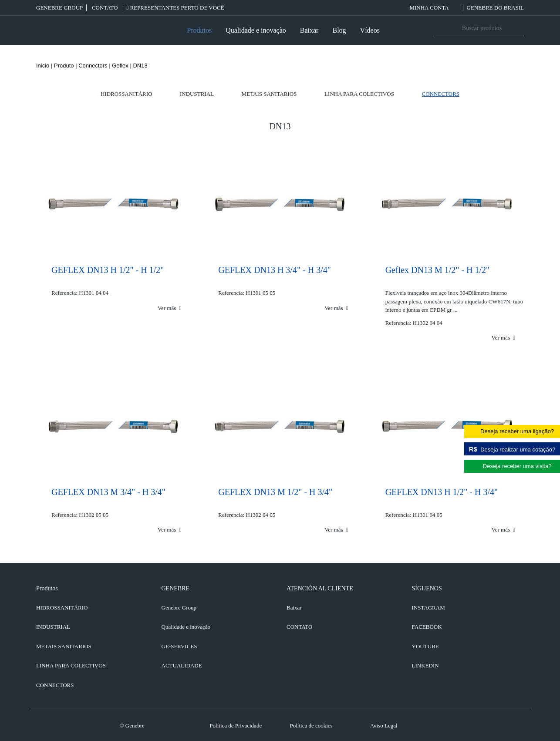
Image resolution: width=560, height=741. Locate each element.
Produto (64, 66)
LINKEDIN (425, 665)
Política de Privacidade (236, 726)
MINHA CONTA (434, 8)
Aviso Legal (384, 726)
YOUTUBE (425, 646)
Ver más (169, 308)
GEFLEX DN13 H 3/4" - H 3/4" (275, 270)
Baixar (309, 30)
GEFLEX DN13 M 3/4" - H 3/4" (108, 492)
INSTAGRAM (428, 608)
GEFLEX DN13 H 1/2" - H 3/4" (442, 492)
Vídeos (370, 30)
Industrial (197, 94)
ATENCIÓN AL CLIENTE (320, 588)
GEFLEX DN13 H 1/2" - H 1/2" (108, 270)
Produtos (199, 30)
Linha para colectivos (359, 94)
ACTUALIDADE (182, 665)
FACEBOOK (427, 627)
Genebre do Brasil (495, 8)
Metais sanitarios (269, 94)
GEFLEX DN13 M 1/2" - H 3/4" (275, 492)
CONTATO (106, 8)
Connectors (93, 66)
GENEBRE (176, 588)
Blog (339, 30)
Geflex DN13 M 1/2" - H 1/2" (438, 270)
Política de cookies (311, 726)
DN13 (140, 66)
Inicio (43, 66)
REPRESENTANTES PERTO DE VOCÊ (175, 8)
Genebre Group (59, 8)
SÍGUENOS (427, 588)
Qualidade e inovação (256, 30)
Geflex (120, 66)
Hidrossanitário (126, 94)
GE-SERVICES (179, 646)
